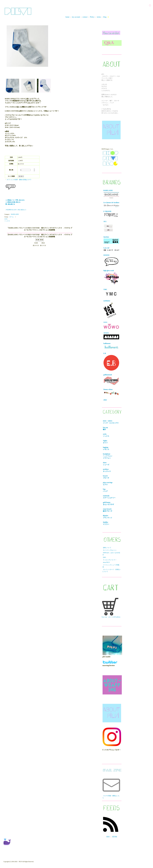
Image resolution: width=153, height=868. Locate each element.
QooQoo (111, 240)
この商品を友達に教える (13, 202)
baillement (111, 346)
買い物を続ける (10, 204)
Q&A (104, 557)
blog (105, 17)
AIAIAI (111, 336)
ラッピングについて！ (110, 560)
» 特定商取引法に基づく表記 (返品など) (16, 210)
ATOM (115, 837)
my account (76, 17)
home (68, 17)
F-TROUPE (111, 214)
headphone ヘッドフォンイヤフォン (108, 456)
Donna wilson (111, 392)
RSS (108, 837)
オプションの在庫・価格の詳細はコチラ (19, 180)
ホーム (12, 217)
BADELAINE (15, 214)
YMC (111, 293)
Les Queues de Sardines (111, 205)
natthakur (110, 309)
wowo (111, 325)
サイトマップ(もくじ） (110, 550)
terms (99, 17)
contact (85, 17)
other (105, 400)
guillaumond (111, 380)
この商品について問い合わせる (15, 200)
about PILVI (106, 562)
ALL (108, 227)
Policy (92, 17)
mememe (111, 260)
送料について (107, 548)
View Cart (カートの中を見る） (111, 608)
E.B (111, 362)
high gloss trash (111, 278)
